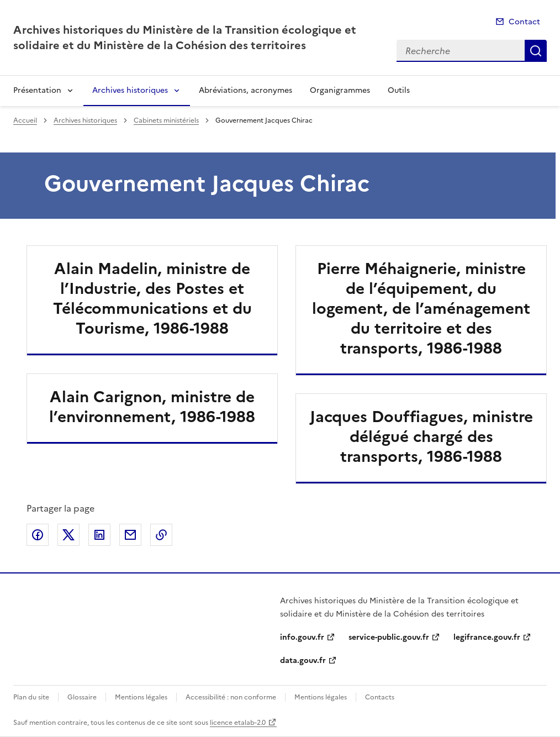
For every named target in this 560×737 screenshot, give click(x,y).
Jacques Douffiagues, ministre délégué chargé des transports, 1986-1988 (421, 436)
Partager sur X (68, 535)
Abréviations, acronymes (245, 90)
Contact (524, 22)
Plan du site (31, 697)
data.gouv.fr (303, 660)
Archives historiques (130, 90)
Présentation (37, 90)
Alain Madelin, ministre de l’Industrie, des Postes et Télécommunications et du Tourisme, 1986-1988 (152, 298)
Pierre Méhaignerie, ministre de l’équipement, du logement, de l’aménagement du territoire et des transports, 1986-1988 (421, 308)
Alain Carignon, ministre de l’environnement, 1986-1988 (152, 407)
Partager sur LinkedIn (99, 535)
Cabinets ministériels (166, 120)
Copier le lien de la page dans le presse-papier (161, 535)
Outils (399, 90)
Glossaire (82, 697)
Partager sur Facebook (38, 535)
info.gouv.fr (302, 637)
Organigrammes (340, 90)
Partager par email (130, 535)
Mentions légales (141, 697)
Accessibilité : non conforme (231, 697)
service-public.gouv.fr (389, 637)
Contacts (380, 697)
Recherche (536, 51)
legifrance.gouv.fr (487, 637)
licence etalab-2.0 (238, 723)
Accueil (25, 120)
